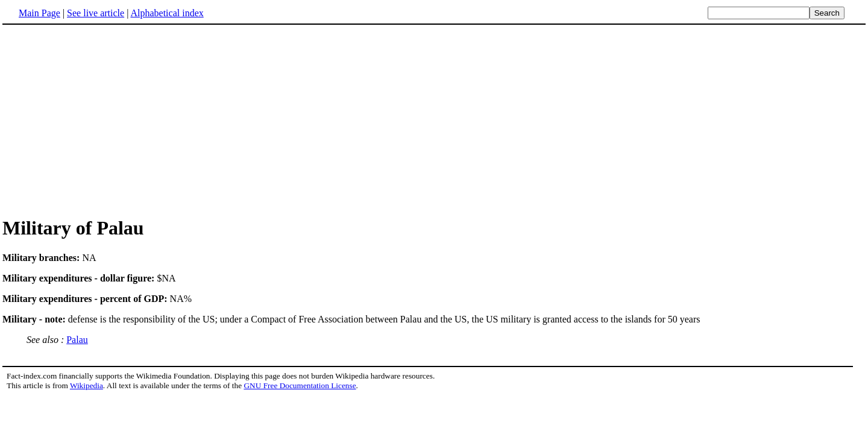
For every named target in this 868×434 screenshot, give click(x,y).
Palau (77, 340)
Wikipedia (86, 385)
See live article (96, 13)
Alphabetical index (167, 13)
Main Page (39, 13)
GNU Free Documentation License (300, 385)
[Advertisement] (434, 120)
